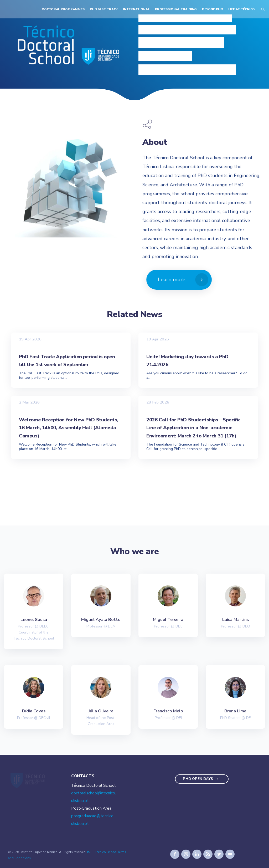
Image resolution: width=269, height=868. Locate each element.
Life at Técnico (242, 9)
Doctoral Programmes (63, 9)
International (136, 9)
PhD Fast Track (104, 9)
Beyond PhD (213, 9)
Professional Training (176, 9)
